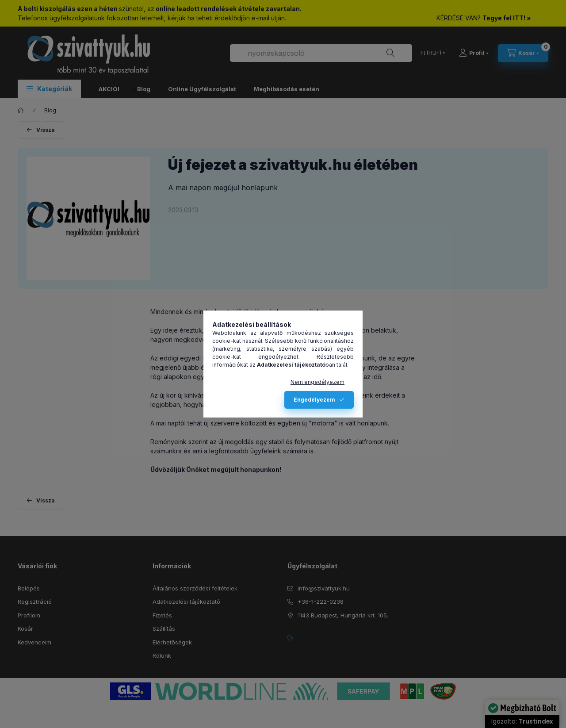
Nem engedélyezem (317, 382)
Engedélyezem (314, 400)
